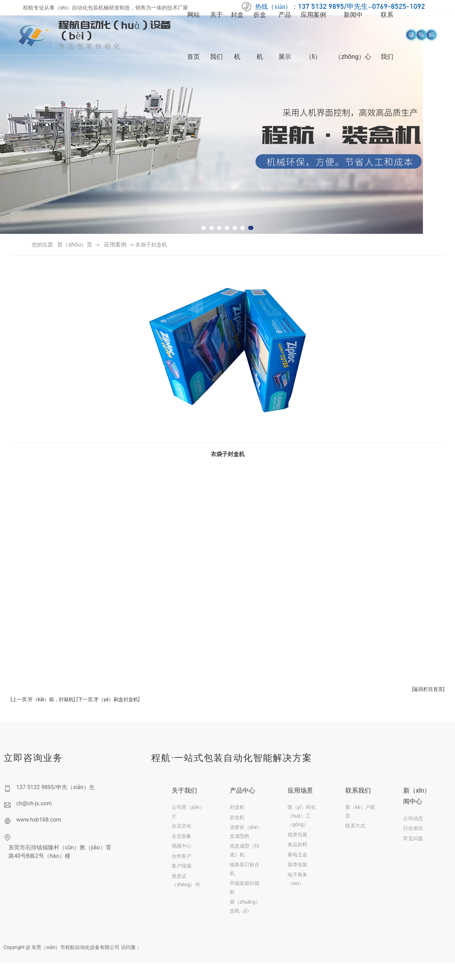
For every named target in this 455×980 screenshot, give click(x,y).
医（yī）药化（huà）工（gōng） (302, 816)
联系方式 (355, 826)
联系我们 (358, 790)
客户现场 (182, 866)
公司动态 (413, 818)
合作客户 (182, 856)
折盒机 (237, 817)
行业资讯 (413, 828)
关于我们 (184, 790)
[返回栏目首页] (428, 689)
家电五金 (297, 855)
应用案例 (115, 245)
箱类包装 (297, 835)
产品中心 (242, 790)
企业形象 (182, 836)
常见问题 (413, 838)
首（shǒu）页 (75, 245)
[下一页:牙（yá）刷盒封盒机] (108, 699)
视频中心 (182, 846)
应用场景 (300, 790)
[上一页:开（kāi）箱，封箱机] (43, 699)
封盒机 (237, 807)
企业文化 (182, 826)
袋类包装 (297, 864)
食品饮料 (297, 844)
